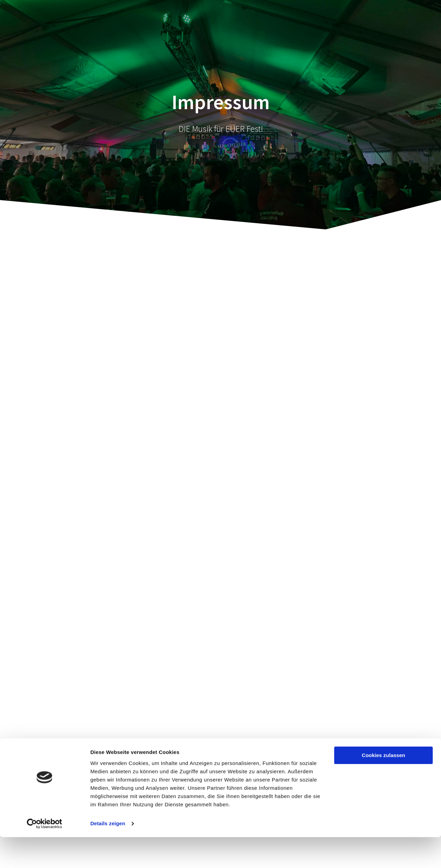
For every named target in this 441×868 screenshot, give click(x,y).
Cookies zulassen (383, 786)
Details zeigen (108, 854)
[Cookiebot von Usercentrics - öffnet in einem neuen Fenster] (45, 855)
